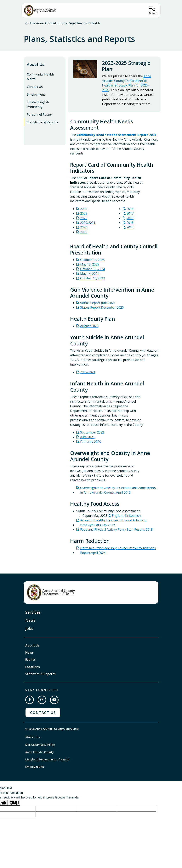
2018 (130, 211)
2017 (130, 215)
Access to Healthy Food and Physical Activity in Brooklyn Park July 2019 (113, 524)
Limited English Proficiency (38, 106)
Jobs (29, 630)
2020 (84, 229)
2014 (130, 229)
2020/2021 (88, 225)
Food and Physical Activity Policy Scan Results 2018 (116, 531)
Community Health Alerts (40, 78)
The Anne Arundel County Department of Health (65, 23)
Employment (36, 96)
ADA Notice (33, 739)
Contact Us (35, 88)
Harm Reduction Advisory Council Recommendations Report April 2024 (118, 552)
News (30, 622)
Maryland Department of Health (47, 761)
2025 (84, 211)
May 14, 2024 (90, 275)
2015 (130, 225)
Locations (33, 669)
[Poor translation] (14, 805)
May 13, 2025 (90, 266)
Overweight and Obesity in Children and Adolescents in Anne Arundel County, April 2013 (118, 492)
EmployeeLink (35, 768)
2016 (130, 220)
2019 (84, 234)
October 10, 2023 (92, 280)
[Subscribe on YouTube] (54, 702)
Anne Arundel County (40, 754)
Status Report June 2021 (98, 305)
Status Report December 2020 (102, 309)
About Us (36, 66)
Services (33, 614)
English (117, 517)
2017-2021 (88, 374)
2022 (84, 220)
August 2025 (89, 328)
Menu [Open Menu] (153, 13)
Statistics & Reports (40, 676)
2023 (84, 215)
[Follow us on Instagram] (42, 702)
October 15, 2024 (92, 271)
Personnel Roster (40, 116)
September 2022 (92, 434)
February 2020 (91, 443)
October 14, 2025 (92, 261)
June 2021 (87, 439)
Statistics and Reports (43, 124)
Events (30, 661)
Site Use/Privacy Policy (40, 746)
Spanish (135, 517)
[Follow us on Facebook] (30, 702)
